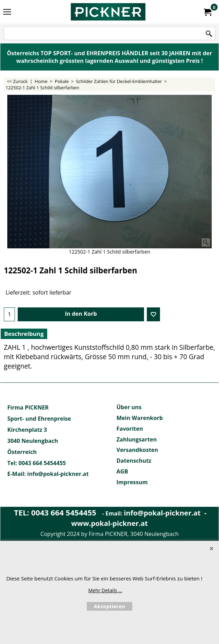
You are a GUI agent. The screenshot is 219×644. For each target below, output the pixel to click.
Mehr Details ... (105, 590)
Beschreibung (24, 334)
